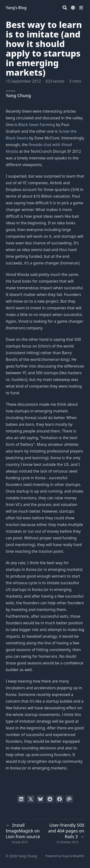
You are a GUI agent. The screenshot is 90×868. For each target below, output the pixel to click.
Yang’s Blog (16, 8)
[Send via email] (69, 799)
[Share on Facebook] (60, 799)
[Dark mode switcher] (73, 8)
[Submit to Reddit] (50, 799)
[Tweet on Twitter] (31, 799)
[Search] (65, 8)
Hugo (65, 856)
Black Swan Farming (37, 125)
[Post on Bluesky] (40, 799)
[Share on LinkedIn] (21, 799)
